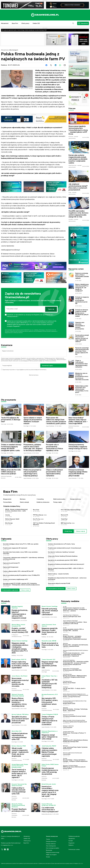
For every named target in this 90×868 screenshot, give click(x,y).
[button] (73, 23)
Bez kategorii (14, 50)
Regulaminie (8, 333)
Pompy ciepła (58, 502)
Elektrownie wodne (59, 499)
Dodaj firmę (68, 531)
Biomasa (23, 499)
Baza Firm (15, 23)
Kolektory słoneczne (43, 502)
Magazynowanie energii (53, 852)
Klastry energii (24, 502)
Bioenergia (49, 850)
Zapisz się (51, 309)
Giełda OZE (36, 23)
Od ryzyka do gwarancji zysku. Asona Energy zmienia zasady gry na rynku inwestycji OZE (24, 30)
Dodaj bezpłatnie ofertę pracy (56, 589)
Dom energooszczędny (53, 848)
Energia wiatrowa (75, 499)
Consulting (40, 499)
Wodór (48, 857)
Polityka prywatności (74, 836)
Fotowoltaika (7, 502)
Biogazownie (7, 499)
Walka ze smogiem (51, 855)
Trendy (48, 839)
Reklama (71, 845)
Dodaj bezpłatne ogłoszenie (10, 590)
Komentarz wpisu (48, 366)
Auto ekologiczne (51, 846)
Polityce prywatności (18, 333)
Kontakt (71, 841)
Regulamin (23, 358)
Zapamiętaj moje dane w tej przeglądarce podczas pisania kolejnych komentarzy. (24, 370)
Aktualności (5, 50)
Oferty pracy (25, 23)
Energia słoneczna (51, 841)
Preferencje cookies (74, 849)
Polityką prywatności (50, 358)
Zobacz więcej (80, 531)
